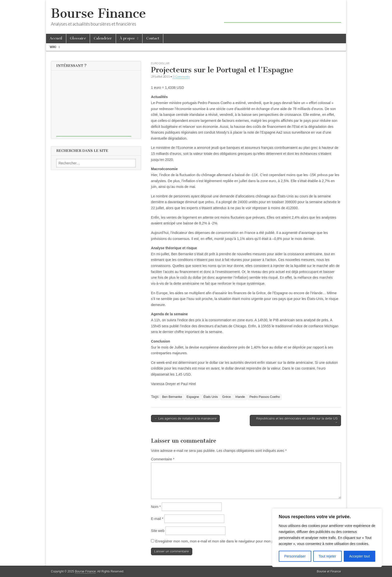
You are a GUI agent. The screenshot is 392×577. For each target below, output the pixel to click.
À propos (127, 38)
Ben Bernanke (172, 397)
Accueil (56, 38)
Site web (158, 531)
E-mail (157, 519)
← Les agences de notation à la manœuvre (185, 418)
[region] (327, 538)
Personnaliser (295, 556)
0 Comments (181, 76)
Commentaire (163, 459)
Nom (156, 507)
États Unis (211, 397)
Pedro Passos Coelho (265, 397)
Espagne (193, 397)
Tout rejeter (327, 556)
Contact (153, 38)
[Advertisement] (282, 15)
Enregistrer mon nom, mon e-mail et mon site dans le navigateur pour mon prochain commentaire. (231, 541)
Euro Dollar (160, 63)
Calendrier (103, 38)
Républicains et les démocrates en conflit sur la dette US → (297, 420)
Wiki (53, 47)
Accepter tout (360, 556)
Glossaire (78, 38)
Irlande (240, 397)
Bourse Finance (98, 13)
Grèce (226, 397)
